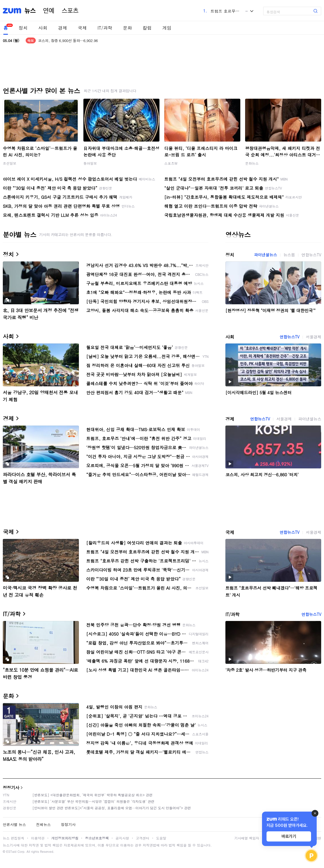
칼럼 (147, 28)
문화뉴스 (252, 163)
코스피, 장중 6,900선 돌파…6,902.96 (68, 40)
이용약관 (38, 838)
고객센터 (143, 838)
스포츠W (171, 163)
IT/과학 (105, 28)
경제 (63, 28)
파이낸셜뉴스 (265, 255)
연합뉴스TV (311, 255)
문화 (127, 28)
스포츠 (70, 11)
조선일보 (10, 163)
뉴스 (30, 11)
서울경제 (314, 337)
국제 (82, 28)
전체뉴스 (43, 824)
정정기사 (11, 787)
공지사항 (122, 838)
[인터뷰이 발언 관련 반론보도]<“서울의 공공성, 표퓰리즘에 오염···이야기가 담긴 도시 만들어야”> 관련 (112, 808)
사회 (43, 28)
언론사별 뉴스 (14, 824)
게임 (167, 28)
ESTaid (11, 852)
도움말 (161, 838)
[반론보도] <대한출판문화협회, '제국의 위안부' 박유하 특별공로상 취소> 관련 (93, 795)
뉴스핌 (289, 255)
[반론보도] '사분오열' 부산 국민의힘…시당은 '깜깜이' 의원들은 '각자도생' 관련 (93, 801)
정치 (23, 28)
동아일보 (90, 163)
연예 (49, 11)
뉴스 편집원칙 (14, 838)
